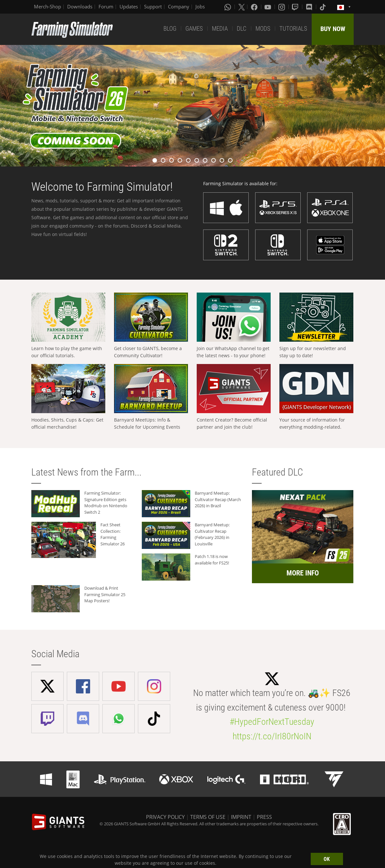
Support (153, 6)
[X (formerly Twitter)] (242, 7)
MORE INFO (303, 573)
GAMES (194, 29)
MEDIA (220, 29)
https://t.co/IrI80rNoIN (272, 736)
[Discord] (310, 7)
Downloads (80, 6)
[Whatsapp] (228, 7)
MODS (263, 29)
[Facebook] (255, 7)
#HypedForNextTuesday (272, 722)
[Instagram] (282, 7)
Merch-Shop (47, 6)
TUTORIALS (293, 29)
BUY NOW (333, 29)
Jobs (200, 6)
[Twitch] (296, 7)
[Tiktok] (323, 7)
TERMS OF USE (208, 817)
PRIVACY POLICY (165, 817)
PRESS (264, 817)
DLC (242, 29)
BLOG (170, 29)
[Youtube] (268, 7)
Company (179, 6)
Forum (106, 6)
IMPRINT (241, 817)
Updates (129, 6)
